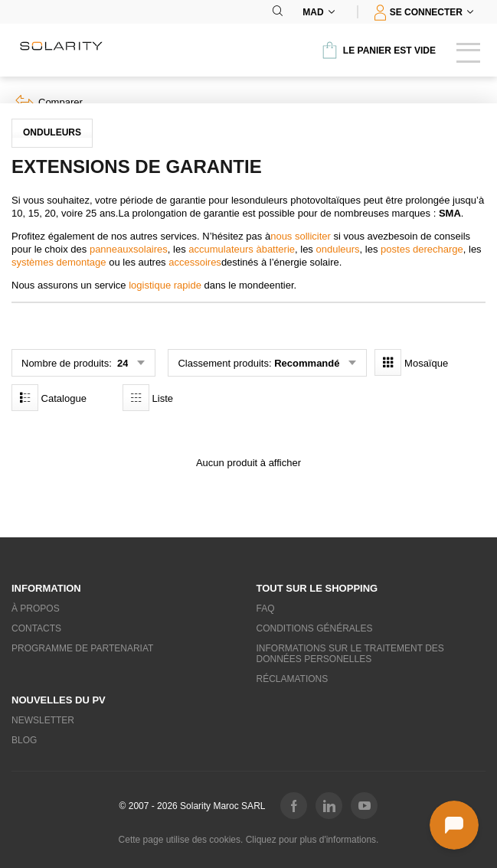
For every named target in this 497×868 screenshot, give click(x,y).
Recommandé (307, 363)
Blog (24, 740)
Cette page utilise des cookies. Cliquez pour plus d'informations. (249, 840)
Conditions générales (315, 628)
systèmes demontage (59, 262)
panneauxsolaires (129, 249)
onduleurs (338, 249)
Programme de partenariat (82, 648)
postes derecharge (422, 249)
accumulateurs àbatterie (242, 249)
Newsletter (43, 720)
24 (121, 363)
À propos (36, 609)
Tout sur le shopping (317, 588)
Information (46, 588)
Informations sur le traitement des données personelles (350, 654)
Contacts (36, 628)
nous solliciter (301, 236)
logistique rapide (165, 285)
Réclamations (293, 679)
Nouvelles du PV (59, 700)
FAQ (266, 609)
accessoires (195, 262)
